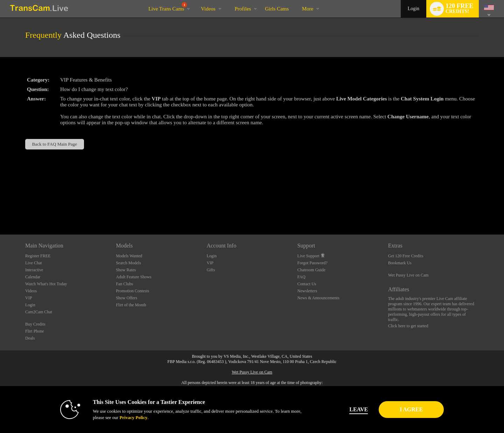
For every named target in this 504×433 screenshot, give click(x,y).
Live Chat (34, 263)
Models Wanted (129, 256)
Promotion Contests (132, 291)
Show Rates (126, 270)
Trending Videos (195, 0)
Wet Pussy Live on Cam (408, 275)
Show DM (0, 208)
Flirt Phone (35, 331)
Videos (208, 9)
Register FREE (38, 256)
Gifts (211, 270)
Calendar (33, 277)
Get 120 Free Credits (406, 256)
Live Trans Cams (168, 7)
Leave (350, 409)
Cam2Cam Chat (39, 312)
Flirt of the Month (131, 305)
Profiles (243, 9)
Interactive (34, 270)
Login (414, 9)
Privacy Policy (125, 417)
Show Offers (127, 298)
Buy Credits (35, 324)
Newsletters (307, 291)
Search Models (128, 263)
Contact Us (307, 284)
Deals (30, 338)
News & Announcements (318, 298)
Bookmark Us (400, 263)
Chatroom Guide (311, 270)
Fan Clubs (124, 284)
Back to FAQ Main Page (55, 144)
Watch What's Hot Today (46, 284)
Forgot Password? (313, 263)
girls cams (277, 9)
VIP (29, 298)
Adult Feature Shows (134, 277)
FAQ (302, 277)
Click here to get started (408, 326)
